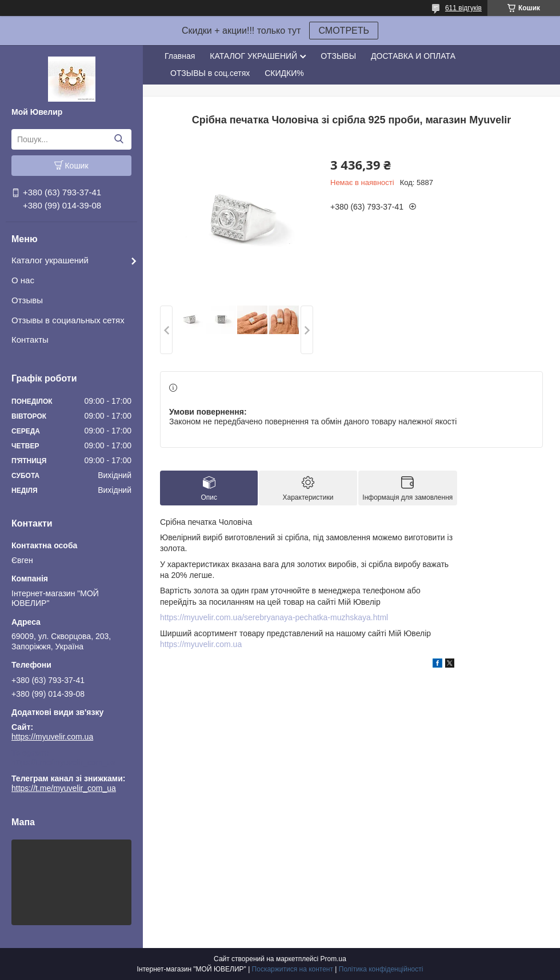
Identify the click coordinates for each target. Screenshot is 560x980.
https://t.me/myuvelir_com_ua (64, 762)
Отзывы (27, 300)
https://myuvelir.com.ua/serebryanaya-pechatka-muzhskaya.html (274, 617)
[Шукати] (119, 139)
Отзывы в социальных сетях (68, 320)
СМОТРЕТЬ (344, 31)
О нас (23, 280)
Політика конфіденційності (381, 969)
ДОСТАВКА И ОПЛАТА (413, 56)
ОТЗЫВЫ (338, 56)
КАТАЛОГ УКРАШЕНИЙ (253, 56)
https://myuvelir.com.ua (52, 737)
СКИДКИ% (284, 73)
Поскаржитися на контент (293, 969)
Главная (180, 56)
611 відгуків (463, 8)
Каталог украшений (50, 260)
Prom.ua (333, 959)
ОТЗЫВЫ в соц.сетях (210, 73)
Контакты (30, 340)
